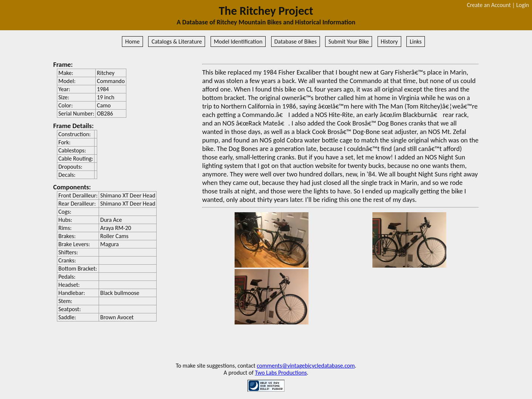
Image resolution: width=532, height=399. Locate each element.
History (389, 42)
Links (416, 42)
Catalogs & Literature (177, 42)
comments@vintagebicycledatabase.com (306, 366)
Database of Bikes (296, 42)
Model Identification (238, 42)
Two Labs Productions (281, 373)
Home (132, 42)
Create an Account (489, 5)
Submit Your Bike (349, 42)
